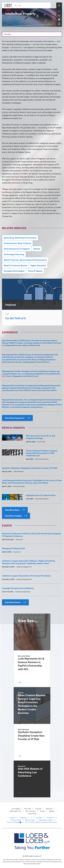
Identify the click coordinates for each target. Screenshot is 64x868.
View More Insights (16, 516)
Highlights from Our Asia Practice (41, 495)
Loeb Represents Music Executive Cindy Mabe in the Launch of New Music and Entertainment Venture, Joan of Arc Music (32, 482)
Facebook (23, 818)
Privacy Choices (14, 822)
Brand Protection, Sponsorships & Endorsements (25, 260)
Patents (37, 249)
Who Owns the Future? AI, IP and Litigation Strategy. (41, 437)
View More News (15, 510)
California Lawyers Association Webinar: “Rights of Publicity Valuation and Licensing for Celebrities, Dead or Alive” (28, 562)
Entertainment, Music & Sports (17, 243)
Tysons (42, 811)
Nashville (49, 809)
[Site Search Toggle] (53, 5)
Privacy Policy (16, 820)
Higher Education (38, 265)
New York (28, 809)
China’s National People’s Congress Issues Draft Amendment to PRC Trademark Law (42, 453)
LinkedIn (12, 818)
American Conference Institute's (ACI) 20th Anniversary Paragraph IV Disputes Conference (31, 535)
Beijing (52, 811)
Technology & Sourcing (14, 254)
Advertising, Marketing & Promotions (20, 238)
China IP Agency (35, 271)
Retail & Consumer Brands (15, 265)
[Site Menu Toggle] (59, 5)
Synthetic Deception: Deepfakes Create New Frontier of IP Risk (30, 468)
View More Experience (17, 418)
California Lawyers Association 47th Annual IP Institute (26, 576)
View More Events (15, 602)
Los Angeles (16, 809)
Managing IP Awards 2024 (13, 548)
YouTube (39, 818)
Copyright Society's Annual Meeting (18, 588)
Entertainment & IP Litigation (17, 249)
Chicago (38, 809)
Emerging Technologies (14, 271)
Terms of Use (30, 820)
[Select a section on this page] (32, 34)
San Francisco (31, 811)
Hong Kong (32, 813)
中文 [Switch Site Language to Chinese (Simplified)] (20, 6)
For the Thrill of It (16, 318)
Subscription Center (46, 820)
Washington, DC (15, 811)
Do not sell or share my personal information (41, 822)
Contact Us (50, 818)
